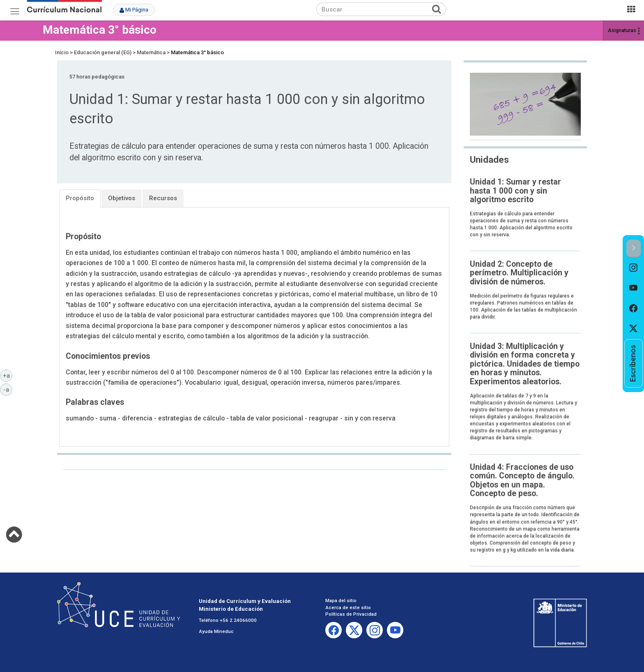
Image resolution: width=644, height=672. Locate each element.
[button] (634, 248)
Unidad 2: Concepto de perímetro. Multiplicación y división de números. (519, 273)
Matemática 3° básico (100, 30)
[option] (634, 268)
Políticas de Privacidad (351, 614)
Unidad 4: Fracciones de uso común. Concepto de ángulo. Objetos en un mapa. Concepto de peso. (522, 480)
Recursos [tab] (163, 198)
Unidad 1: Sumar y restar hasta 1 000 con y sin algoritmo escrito (515, 191)
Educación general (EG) (103, 52)
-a (8, 389)
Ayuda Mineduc (216, 631)
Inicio (62, 52)
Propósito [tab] (80, 198)
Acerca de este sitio (348, 607)
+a (8, 375)
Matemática (151, 52)
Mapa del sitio (341, 600)
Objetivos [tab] (122, 198)
